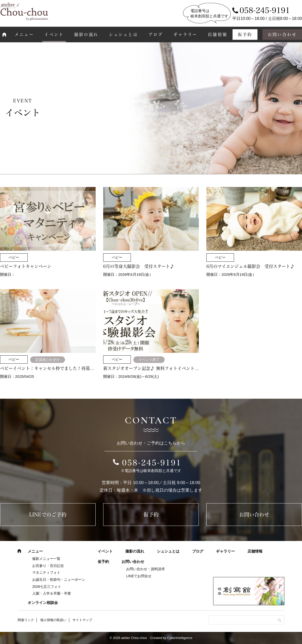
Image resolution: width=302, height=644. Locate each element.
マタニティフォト (46, 572)
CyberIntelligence (180, 638)
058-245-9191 (152, 463)
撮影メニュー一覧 (46, 559)
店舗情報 (218, 35)
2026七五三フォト (47, 587)
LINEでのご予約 (48, 515)
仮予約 (245, 35)
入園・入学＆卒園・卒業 (52, 593)
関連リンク (26, 620)
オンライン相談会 (43, 603)
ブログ (156, 35)
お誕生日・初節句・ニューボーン (59, 580)
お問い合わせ (254, 515)
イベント (54, 35)
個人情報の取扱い (53, 620)
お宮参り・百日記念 (48, 566)
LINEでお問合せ (139, 576)
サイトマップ (82, 620)
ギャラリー (185, 35)
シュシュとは (123, 35)
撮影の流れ (86, 35)
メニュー (24, 35)
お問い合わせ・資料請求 (145, 569)
